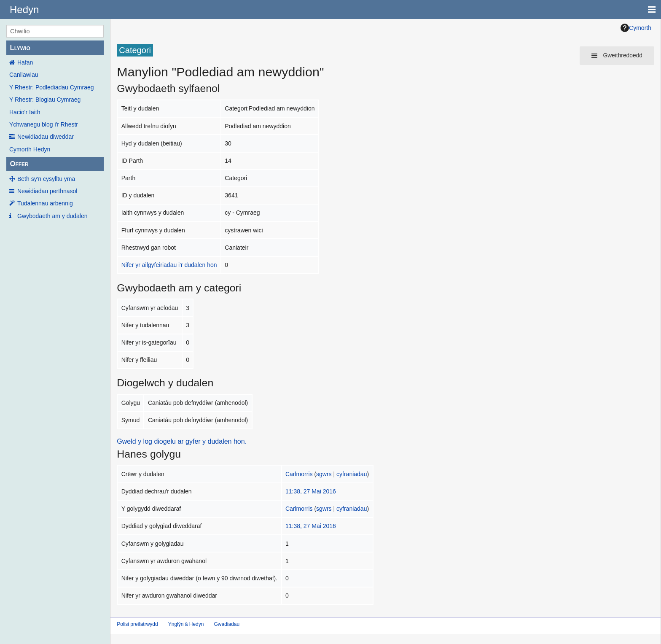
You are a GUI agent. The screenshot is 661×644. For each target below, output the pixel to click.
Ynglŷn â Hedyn (186, 624)
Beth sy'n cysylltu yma (46, 179)
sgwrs (324, 474)
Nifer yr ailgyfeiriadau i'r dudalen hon (169, 265)
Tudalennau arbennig (45, 203)
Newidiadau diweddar (46, 137)
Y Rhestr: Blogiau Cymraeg (45, 100)
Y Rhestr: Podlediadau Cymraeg (52, 87)
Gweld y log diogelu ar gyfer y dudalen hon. (182, 441)
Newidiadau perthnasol (47, 191)
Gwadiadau (227, 624)
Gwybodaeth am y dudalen (52, 216)
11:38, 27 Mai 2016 (311, 491)
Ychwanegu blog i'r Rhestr (44, 124)
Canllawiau (24, 75)
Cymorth (636, 28)
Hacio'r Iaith (25, 112)
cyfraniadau (352, 474)
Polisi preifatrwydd (137, 624)
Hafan (25, 62)
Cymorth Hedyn (30, 149)
